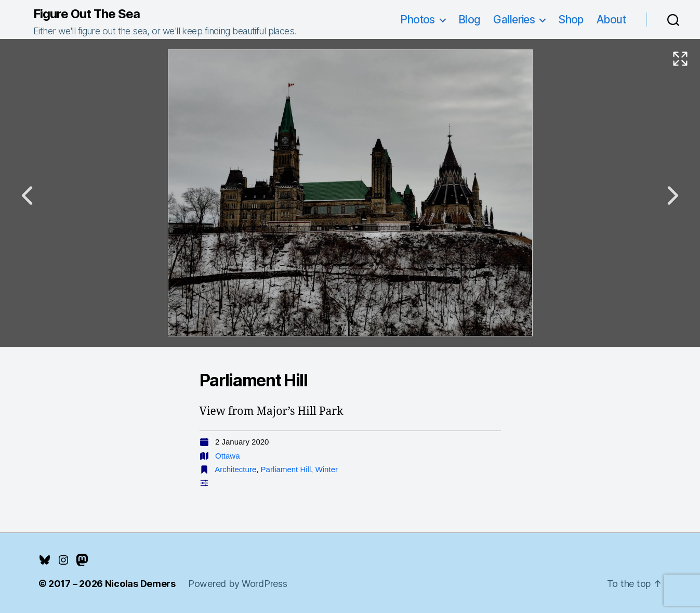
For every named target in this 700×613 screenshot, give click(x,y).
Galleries (514, 19)
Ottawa (228, 456)
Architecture (235, 469)
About (611, 19)
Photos (418, 19)
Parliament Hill (286, 469)
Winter (327, 469)
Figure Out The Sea (87, 14)
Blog (470, 19)
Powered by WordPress (238, 584)
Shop (571, 19)
